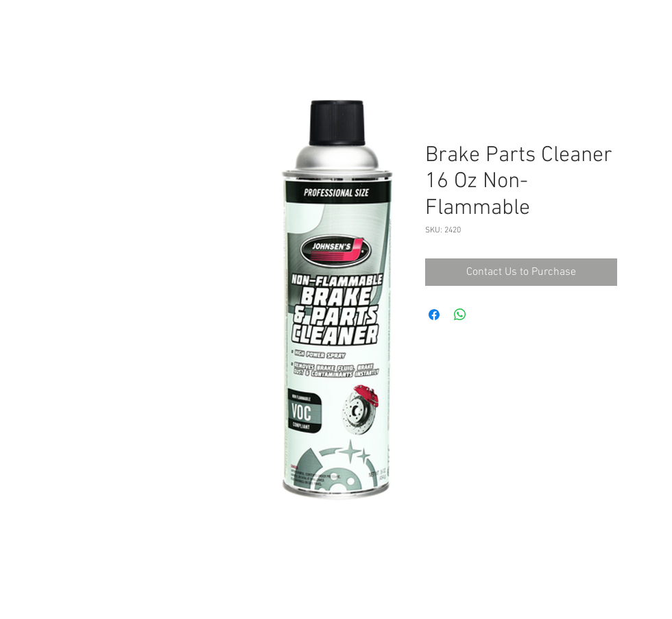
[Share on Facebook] (434, 315)
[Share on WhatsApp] (460, 315)
